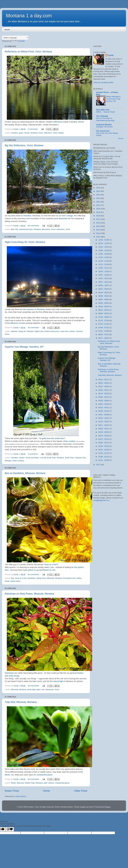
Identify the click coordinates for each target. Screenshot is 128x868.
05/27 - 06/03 (104, 386)
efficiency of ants (18, 323)
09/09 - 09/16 (104, 296)
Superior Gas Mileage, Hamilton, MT (24, 347)
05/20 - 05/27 (104, 390)
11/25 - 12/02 (104, 257)
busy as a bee (51, 564)
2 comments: (33, 129)
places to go (33, 570)
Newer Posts (12, 791)
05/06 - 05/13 (104, 397)
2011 (98, 465)
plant (38, 689)
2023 (98, 198)
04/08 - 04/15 (104, 411)
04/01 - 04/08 (104, 415)
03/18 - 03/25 (104, 422)
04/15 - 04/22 (104, 408)
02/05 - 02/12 (104, 443)
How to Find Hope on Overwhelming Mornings (105, 119)
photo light (31, 689)
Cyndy (111, 55)
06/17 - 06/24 (104, 338)
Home (7, 30)
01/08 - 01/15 (104, 457)
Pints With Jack (103, 110)
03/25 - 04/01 (104, 418)
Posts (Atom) (21, 796)
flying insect (41, 578)
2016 (98, 223)
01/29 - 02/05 (104, 446)
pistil (45, 783)
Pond (41, 133)
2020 (98, 209)
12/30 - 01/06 (104, 240)
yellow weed (15, 581)
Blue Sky (15, 229)
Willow (61, 133)
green (21, 133)
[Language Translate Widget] (15, 38)
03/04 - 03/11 (104, 429)
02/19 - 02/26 (104, 436)
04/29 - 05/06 (104, 401)
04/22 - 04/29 (104, 404)
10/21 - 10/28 (104, 275)
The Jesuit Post (103, 131)
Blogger (107, 807)
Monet (27, 133)
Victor (55, 133)
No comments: (34, 226)
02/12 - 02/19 (104, 439)
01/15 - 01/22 (104, 453)
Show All (121, 139)
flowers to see (49, 570)
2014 (98, 230)
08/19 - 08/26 (104, 307)
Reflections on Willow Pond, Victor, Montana (28, 52)
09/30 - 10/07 (104, 285)
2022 (98, 202)
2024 (98, 195)
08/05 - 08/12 (104, 313)
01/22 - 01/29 (104, 450)
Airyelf (91, 807)
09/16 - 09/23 (104, 293)
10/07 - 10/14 (104, 282)
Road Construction (52, 331)
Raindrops (9, 673)
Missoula (51, 578)
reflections (58, 122)
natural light (58, 681)
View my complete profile (103, 82)
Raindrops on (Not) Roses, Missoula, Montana (29, 594)
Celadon (14, 133)
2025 (98, 191)
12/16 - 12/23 (104, 247)
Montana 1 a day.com (29, 16)
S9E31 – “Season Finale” (106, 112)
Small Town (70, 458)
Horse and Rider (32, 458)
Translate (18, 41)
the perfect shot (69, 578)
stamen (51, 783)
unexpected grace (44, 775)
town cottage (67, 216)
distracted (63, 218)
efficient (14, 331)
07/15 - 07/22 (104, 324)
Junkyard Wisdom (104, 125)
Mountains (46, 229)
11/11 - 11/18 (104, 264)
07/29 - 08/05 (104, 317)
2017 (98, 219)
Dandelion (32, 578)
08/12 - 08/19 (104, 310)
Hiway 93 (22, 331)
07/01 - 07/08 (104, 331)
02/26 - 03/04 (104, 432)
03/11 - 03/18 (104, 425)
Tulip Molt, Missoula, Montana (21, 702)
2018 (98, 216)
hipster (22, 458)
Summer (79, 331)
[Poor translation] (10, 829)
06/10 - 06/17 (104, 380)
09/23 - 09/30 (104, 289)
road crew (64, 331)
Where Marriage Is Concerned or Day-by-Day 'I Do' (114, 99)
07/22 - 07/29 (104, 321)
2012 (98, 237)
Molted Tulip (30, 783)
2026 (98, 188)
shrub (57, 689)
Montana (34, 133)
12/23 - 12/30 (104, 243)
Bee (13, 578)
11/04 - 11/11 (104, 268)
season (72, 331)
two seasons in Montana (34, 309)
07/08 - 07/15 (104, 328)
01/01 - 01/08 (104, 460)
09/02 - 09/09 (104, 299)
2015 (98, 226)
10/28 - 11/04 (104, 271)
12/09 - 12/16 (104, 250)
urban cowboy (69, 441)
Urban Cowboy (18, 461)
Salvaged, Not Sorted (104, 127)
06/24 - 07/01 (104, 334)
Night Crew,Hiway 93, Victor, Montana (25, 242)
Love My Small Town (48, 458)
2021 (98, 205)
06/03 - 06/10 (104, 383)
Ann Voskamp (102, 116)
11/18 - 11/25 (104, 261)
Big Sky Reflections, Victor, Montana (24, 145)
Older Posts (81, 791)
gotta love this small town (53, 438)
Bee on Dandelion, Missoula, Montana (25, 473)
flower (13, 783)
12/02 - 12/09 (104, 254)
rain (43, 689)
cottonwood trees (26, 229)
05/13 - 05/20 (104, 394)
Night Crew (39, 331)
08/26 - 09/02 (104, 303)
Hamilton (27, 216)
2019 (98, 212)
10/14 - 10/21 (104, 278)
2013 (98, 233)
